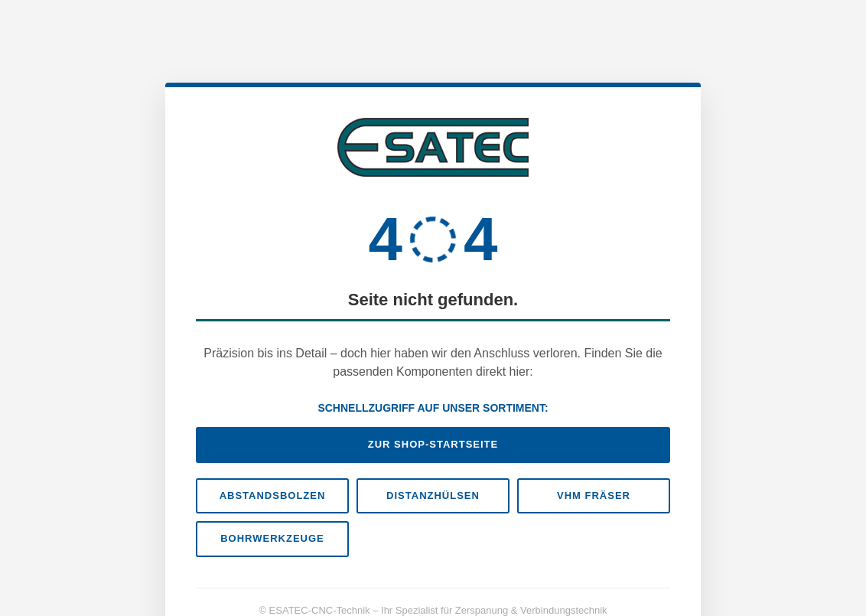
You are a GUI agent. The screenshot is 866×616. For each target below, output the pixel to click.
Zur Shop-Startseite (433, 444)
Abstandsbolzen (273, 495)
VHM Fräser (594, 495)
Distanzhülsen (433, 495)
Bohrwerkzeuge (272, 538)
